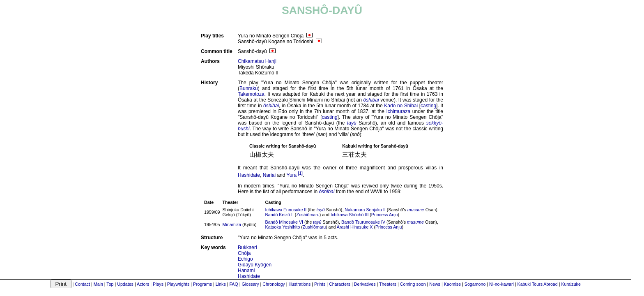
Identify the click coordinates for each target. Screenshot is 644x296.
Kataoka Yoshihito (283, 227)
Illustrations (299, 284)
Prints (320, 284)
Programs (202, 284)
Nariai (269, 175)
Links (221, 284)
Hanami (246, 271)
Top (110, 284)
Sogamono (475, 284)
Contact (82, 284)
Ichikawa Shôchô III (350, 215)
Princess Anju (385, 215)
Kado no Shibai (401, 106)
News (435, 284)
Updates (125, 284)
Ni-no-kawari (501, 284)
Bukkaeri (247, 247)
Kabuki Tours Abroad (538, 284)
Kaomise (452, 284)
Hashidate (249, 175)
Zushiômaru (308, 215)
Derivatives (365, 284)
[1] (300, 173)
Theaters (388, 284)
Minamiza (232, 224)
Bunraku (249, 88)
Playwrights (178, 284)
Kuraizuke (571, 284)
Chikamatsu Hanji (257, 61)
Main (98, 284)
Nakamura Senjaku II (365, 210)
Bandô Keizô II (279, 215)
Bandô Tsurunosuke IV (363, 222)
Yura (292, 175)
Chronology (274, 284)
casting (428, 106)
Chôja (244, 253)
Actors (143, 284)
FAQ (233, 284)
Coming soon (413, 284)
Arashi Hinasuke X (355, 227)
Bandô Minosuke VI (284, 222)
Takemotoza (251, 94)
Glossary (250, 284)
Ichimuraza (399, 111)
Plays (158, 284)
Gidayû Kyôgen (255, 265)
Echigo (245, 259)
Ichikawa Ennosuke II (286, 210)
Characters (340, 284)
